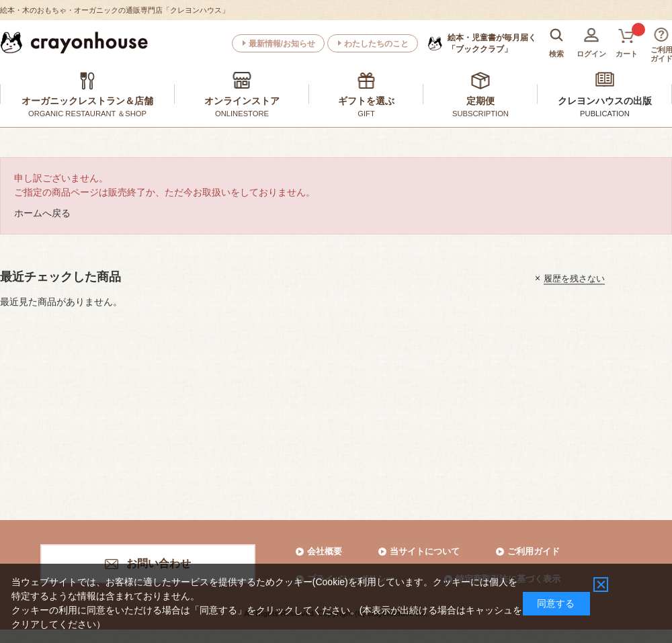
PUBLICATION (605, 114)
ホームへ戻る (42, 213)
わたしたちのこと (376, 44)
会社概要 (325, 551)
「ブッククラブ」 (492, 43)
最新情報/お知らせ (282, 44)
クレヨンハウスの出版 (605, 101)
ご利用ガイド (534, 551)
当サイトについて (425, 551)
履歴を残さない (574, 278)
